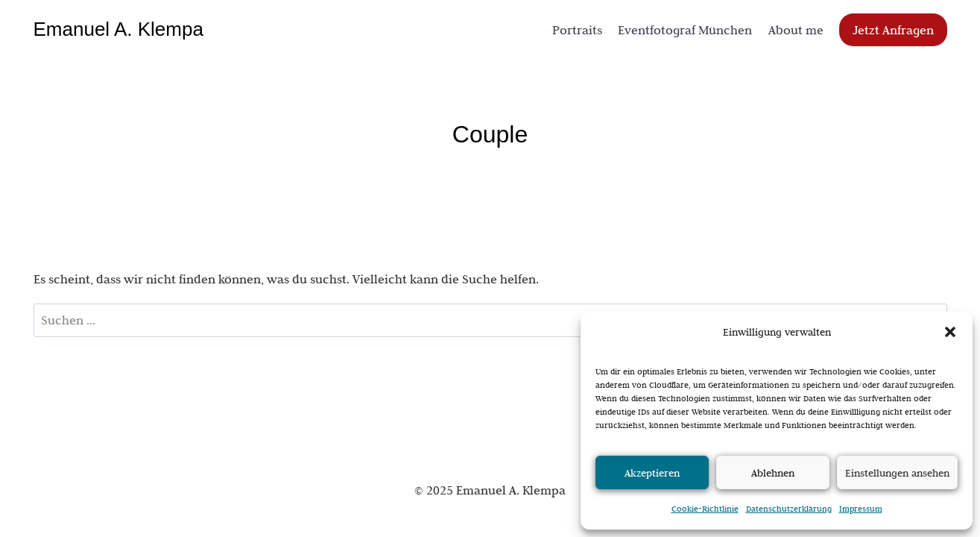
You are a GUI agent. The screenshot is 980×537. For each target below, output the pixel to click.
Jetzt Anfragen (893, 30)
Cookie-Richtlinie (705, 509)
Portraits (577, 30)
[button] (950, 332)
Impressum (861, 509)
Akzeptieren (652, 473)
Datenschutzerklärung (789, 509)
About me (796, 30)
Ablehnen (773, 473)
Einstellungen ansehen (897, 473)
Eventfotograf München (685, 30)
